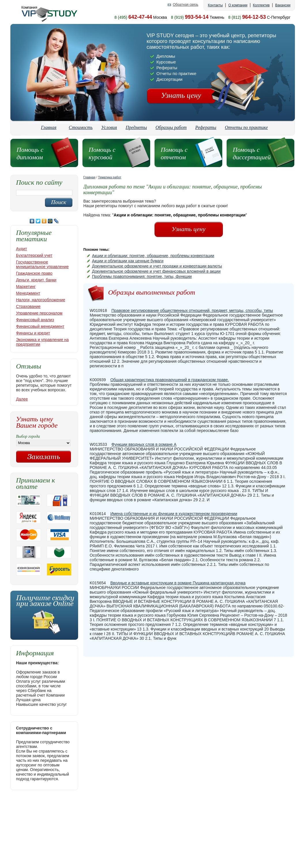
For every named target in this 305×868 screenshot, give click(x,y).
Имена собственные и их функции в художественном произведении (174, 514)
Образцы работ (171, 127)
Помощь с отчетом (174, 153)
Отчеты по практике (246, 127)
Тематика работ (110, 177)
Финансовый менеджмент (40, 326)
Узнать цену (181, 95)
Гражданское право (34, 273)
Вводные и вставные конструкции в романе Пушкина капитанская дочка (178, 583)
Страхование (28, 306)
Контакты (215, 5)
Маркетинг (26, 287)
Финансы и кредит (33, 333)
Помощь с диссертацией (252, 153)
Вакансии (283, 5)
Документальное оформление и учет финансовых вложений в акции (156, 271)
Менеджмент (28, 293)
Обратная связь (185, 5)
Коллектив (261, 5)
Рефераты (206, 127)
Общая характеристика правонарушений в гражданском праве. (170, 380)
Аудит (22, 249)
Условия (109, 127)
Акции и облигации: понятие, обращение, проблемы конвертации (153, 256)
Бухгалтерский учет (34, 255)
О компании (238, 5)
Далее (22, 399)
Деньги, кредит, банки (36, 280)
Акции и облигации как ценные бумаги (128, 261)
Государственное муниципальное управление (43, 264)
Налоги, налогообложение (41, 300)
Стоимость (81, 127)
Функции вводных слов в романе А (144, 444)
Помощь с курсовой (102, 153)
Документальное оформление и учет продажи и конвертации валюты (157, 266)
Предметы (136, 127)
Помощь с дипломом (30, 153)
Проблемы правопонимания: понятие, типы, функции (142, 276)
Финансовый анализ (35, 320)
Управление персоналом (39, 313)
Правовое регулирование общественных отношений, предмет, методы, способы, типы (192, 310)
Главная (49, 127)
